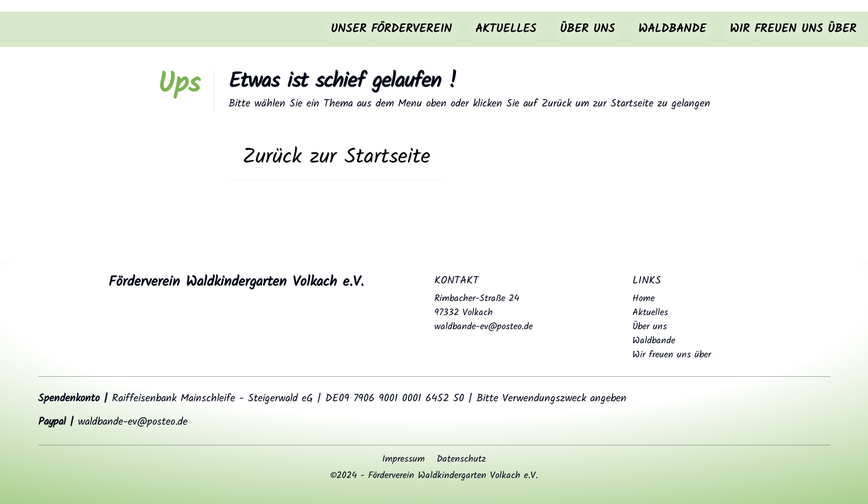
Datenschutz (461, 459)
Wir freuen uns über (793, 29)
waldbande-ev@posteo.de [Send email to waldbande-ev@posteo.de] (484, 327)
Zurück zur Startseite (336, 157)
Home (644, 299)
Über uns (587, 29)
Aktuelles (506, 29)
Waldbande (672, 29)
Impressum (404, 459)
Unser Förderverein (391, 29)
